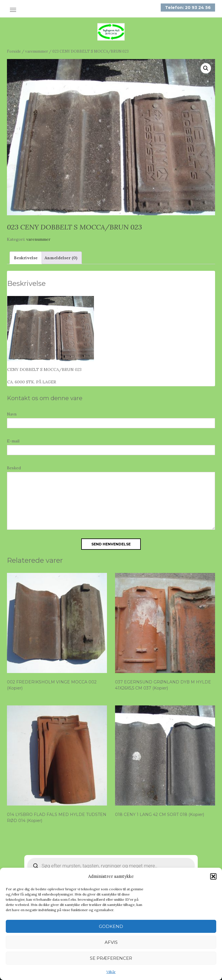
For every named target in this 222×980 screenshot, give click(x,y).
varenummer (37, 51)
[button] (213, 876)
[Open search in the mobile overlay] (111, 866)
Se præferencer (111, 958)
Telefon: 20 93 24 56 (188, 8)
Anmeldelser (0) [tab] (61, 258)
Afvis (111, 942)
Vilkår (111, 972)
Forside (14, 51)
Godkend (111, 926)
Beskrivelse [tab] (26, 258)
